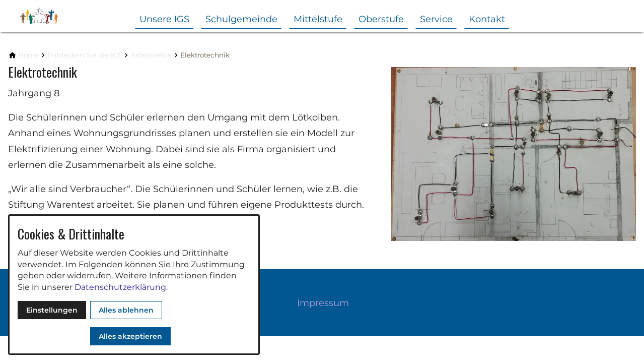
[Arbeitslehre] (151, 55)
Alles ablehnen (126, 310)
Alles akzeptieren (130, 336)
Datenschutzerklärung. (121, 287)
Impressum (323, 303)
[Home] (28, 55)
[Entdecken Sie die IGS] (85, 55)
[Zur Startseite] (56, 16)
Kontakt (487, 19)
